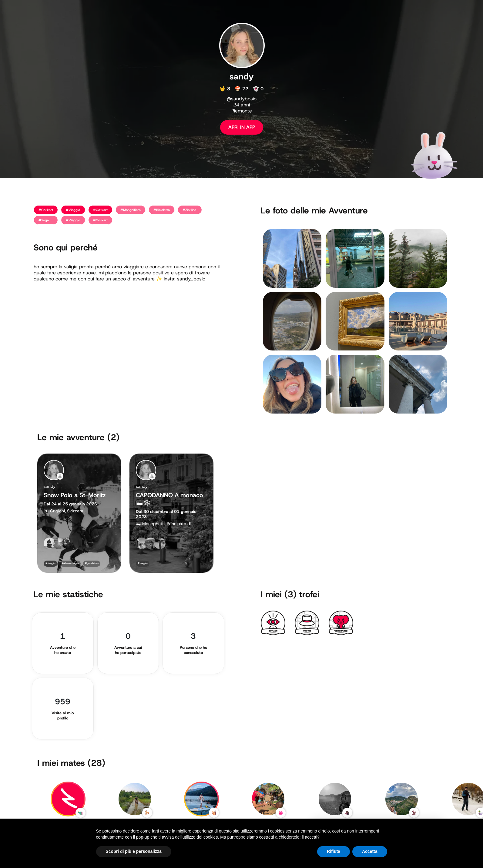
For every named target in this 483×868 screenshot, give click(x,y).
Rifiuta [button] (334, 851)
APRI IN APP (242, 127)
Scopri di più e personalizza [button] (134, 851)
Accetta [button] (370, 851)
